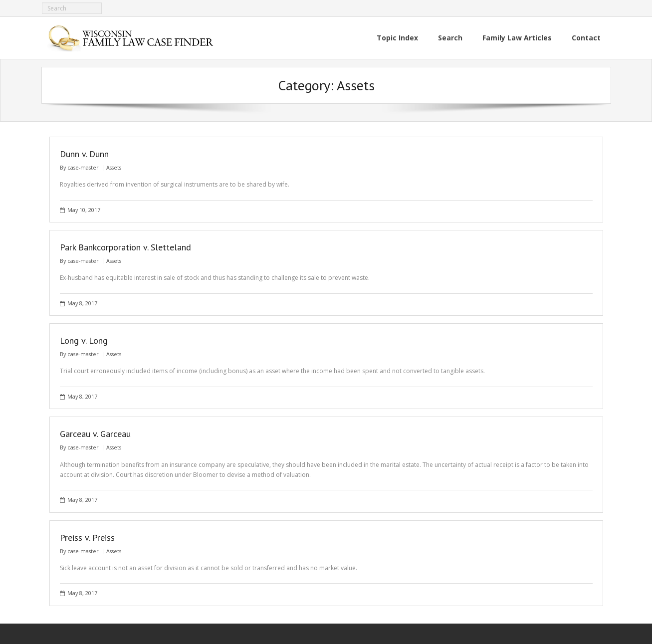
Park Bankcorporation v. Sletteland (125, 247)
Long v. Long (84, 340)
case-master (83, 167)
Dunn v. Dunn (84, 154)
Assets (114, 167)
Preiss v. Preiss (87, 537)
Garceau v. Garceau (95, 434)
